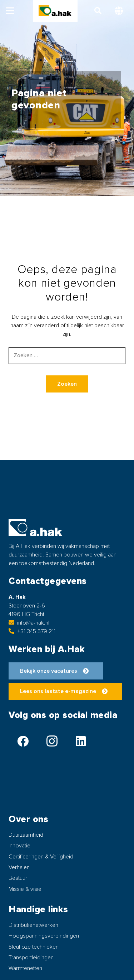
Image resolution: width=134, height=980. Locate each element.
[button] (10, 11)
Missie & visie (25, 889)
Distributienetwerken (33, 925)
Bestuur (18, 878)
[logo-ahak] (55, 11)
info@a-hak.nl (29, 623)
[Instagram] (52, 741)
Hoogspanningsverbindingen (44, 936)
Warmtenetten (25, 968)
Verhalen (19, 867)
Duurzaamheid (26, 835)
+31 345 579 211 (32, 631)
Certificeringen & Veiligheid (41, 857)
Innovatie (19, 846)
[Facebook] (23, 741)
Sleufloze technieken (34, 947)
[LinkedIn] (81, 741)
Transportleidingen (31, 958)
